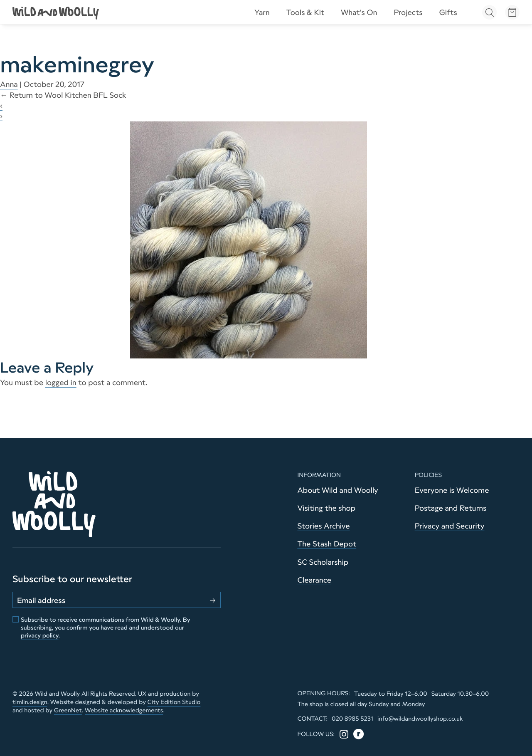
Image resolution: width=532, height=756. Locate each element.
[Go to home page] (56, 12)
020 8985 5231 (352, 719)
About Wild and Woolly (337, 490)
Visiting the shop (326, 508)
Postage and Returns (451, 508)
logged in (61, 383)
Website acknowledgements (124, 710)
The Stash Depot (327, 544)
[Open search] (489, 12)
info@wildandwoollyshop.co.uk (420, 719)
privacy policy (39, 635)
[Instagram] (344, 734)
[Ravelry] (358, 734)
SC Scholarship (323, 562)
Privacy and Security (450, 526)
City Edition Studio (174, 702)
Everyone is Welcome (452, 490)
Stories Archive (323, 526)
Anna (9, 84)
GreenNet (68, 710)
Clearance (314, 580)
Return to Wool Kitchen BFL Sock (63, 95)
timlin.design (30, 702)
